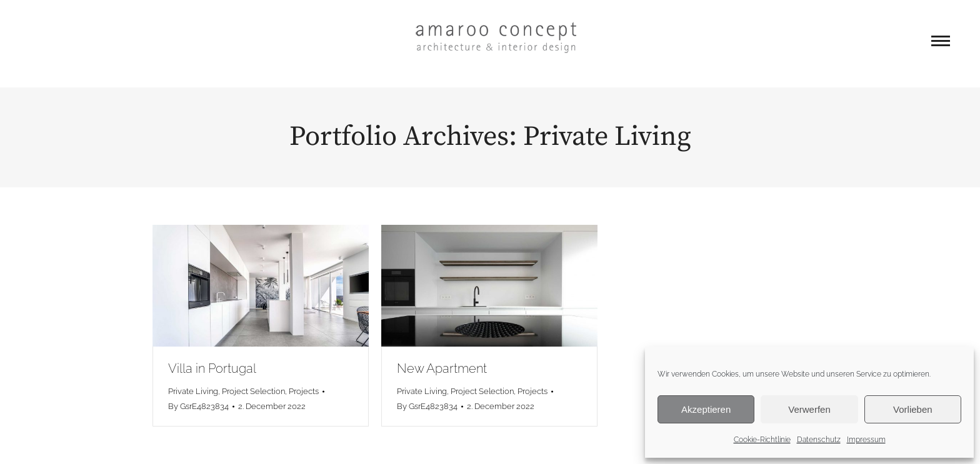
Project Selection (253, 391)
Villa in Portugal (212, 368)
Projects (304, 391)
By (198, 406)
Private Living (193, 391)
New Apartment (442, 368)
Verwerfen (809, 409)
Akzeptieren (706, 409)
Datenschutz (819, 440)
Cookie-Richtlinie (762, 440)
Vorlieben (913, 409)
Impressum (866, 440)
